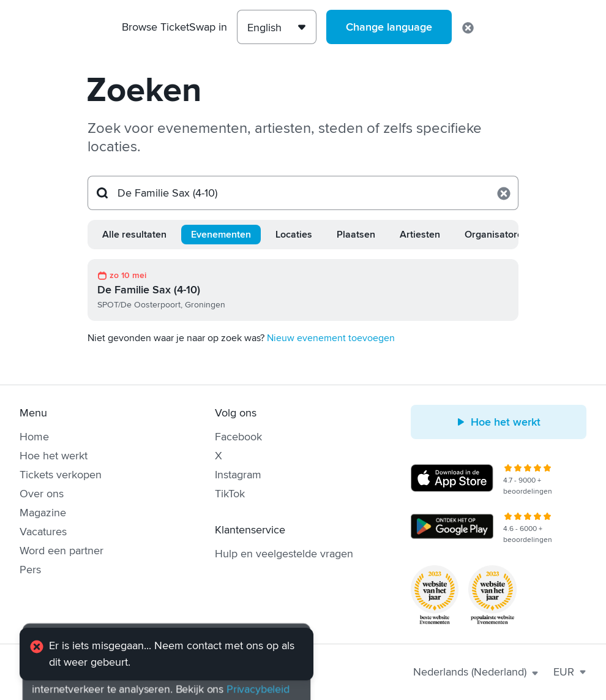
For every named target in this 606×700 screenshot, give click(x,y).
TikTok (230, 494)
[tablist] (303, 235)
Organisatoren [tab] (496, 235)
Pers (30, 570)
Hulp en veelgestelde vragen (284, 554)
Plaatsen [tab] (356, 235)
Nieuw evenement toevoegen (331, 338)
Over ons (42, 494)
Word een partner (62, 551)
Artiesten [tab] (420, 235)
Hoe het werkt (54, 456)
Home (34, 437)
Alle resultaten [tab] (134, 235)
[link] (303, 290)
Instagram (238, 475)
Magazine (43, 513)
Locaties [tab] (294, 235)
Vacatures (43, 532)
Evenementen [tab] (221, 235)
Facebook (238, 437)
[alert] (166, 654)
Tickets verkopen (61, 475)
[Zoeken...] (303, 193)
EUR (570, 672)
